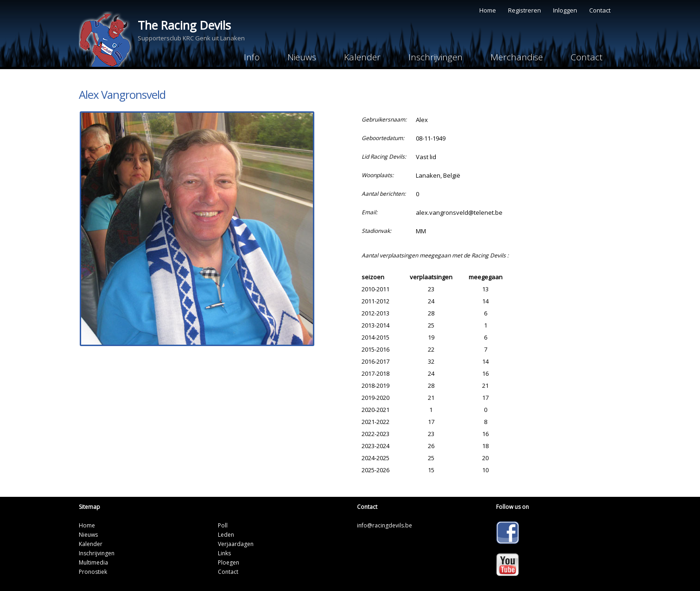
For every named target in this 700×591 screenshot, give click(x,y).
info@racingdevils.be (385, 525)
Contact (600, 10)
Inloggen (565, 10)
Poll (223, 525)
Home (488, 10)
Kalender (362, 57)
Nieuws (302, 57)
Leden (226, 535)
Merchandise (517, 57)
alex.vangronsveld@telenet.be (459, 212)
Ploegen (229, 562)
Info (252, 57)
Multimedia (93, 562)
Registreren (525, 10)
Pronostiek (93, 572)
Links (224, 553)
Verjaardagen (236, 544)
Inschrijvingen (436, 57)
